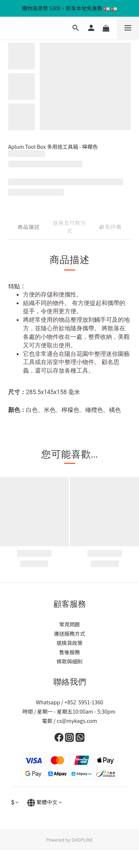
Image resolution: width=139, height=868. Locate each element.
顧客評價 (110, 227)
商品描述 (29, 227)
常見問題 (70, 624)
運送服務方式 (70, 633)
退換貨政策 (70, 643)
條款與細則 (70, 661)
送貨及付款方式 (69, 227)
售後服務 (70, 652)
